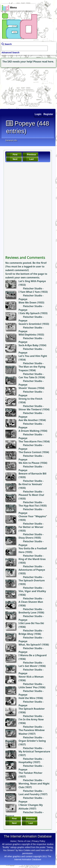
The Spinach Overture (32, 580)
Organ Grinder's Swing (32, 741)
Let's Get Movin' (28, 666)
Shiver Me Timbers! (30, 409)
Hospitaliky (25, 762)
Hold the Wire (27, 698)
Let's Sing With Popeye (32, 281)
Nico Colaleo (25, 850)
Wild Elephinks (27, 335)
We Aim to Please (29, 463)
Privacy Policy (39, 841)
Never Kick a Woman (31, 677)
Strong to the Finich (30, 399)
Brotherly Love (27, 613)
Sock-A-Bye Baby (28, 345)
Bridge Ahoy (26, 634)
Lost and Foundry (29, 794)
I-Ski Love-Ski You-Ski (31, 623)
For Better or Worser (31, 527)
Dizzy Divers (26, 538)
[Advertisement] (19, 87)
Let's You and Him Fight (33, 356)
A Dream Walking (29, 431)
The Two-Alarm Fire (30, 441)
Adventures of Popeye (32, 570)
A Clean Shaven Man (31, 602)
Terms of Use (24, 841)
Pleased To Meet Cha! (31, 495)
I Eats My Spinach (29, 313)
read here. (48, 62)
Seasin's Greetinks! (30, 324)
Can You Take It (28, 377)
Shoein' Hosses (28, 388)
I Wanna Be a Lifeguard (33, 655)
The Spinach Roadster (32, 709)
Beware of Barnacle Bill (32, 474)
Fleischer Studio (33, 288)
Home (13, 841)
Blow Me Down (27, 303)
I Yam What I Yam (29, 292)
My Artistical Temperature (34, 751)
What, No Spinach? (30, 645)
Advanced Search (10, 53)
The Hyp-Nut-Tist (29, 506)
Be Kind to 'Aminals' (30, 484)
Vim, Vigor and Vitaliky (32, 591)
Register (48, 114)
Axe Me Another (28, 420)
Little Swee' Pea (28, 687)
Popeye (10, 292)
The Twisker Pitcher (30, 773)
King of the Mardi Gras (32, 559)
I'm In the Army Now (31, 719)
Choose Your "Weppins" (33, 516)
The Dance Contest (30, 452)
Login (38, 114)
